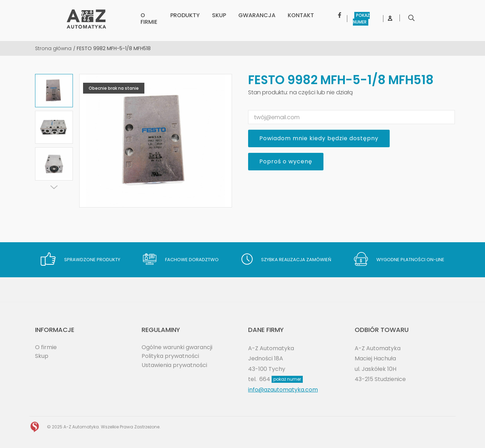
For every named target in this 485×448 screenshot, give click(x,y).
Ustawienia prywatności (174, 365)
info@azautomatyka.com (283, 390)
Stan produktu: (268, 92)
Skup (42, 356)
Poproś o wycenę (286, 161)
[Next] (54, 187)
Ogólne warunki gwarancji (177, 347)
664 (281, 379)
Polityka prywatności (170, 356)
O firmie (46, 347)
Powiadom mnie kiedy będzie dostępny (319, 138)
